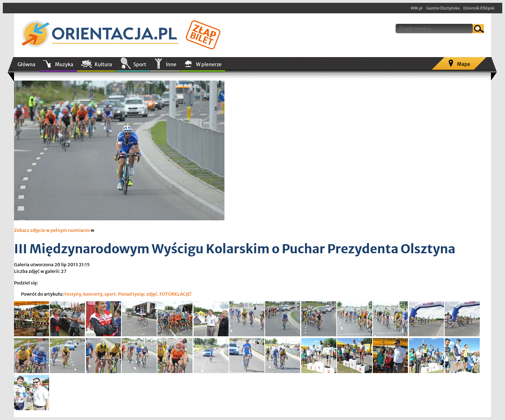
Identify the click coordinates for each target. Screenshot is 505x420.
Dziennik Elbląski (479, 8)
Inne (171, 64)
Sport (140, 64)
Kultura (103, 64)
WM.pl (417, 8)
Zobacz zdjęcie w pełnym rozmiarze (54, 230)
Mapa (463, 64)
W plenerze (209, 64)
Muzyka (64, 64)
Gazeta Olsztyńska (443, 8)
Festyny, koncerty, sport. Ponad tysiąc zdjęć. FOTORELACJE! (128, 294)
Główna (26, 64)
